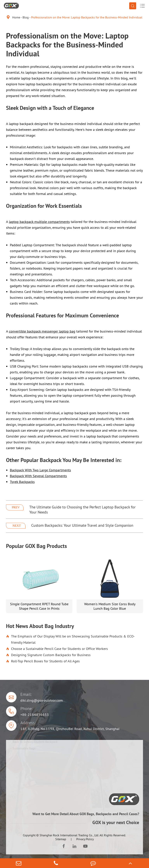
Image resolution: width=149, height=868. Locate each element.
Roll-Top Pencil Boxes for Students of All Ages (43, 661)
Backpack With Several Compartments (38, 476)
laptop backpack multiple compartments (39, 222)
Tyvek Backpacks (22, 482)
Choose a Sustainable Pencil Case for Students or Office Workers (57, 649)
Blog (26, 17)
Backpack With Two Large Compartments (40, 470)
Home (16, 17)
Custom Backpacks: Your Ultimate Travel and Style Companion (82, 525)
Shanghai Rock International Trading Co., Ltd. (69, 835)
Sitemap (61, 839)
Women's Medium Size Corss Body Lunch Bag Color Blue (110, 606)
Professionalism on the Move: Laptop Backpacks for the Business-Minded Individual (87, 17)
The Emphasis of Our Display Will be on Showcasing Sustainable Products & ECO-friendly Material (70, 639)
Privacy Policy (85, 839)
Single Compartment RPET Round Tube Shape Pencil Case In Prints (39, 606)
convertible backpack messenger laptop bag (42, 331)
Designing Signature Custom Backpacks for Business (48, 655)
